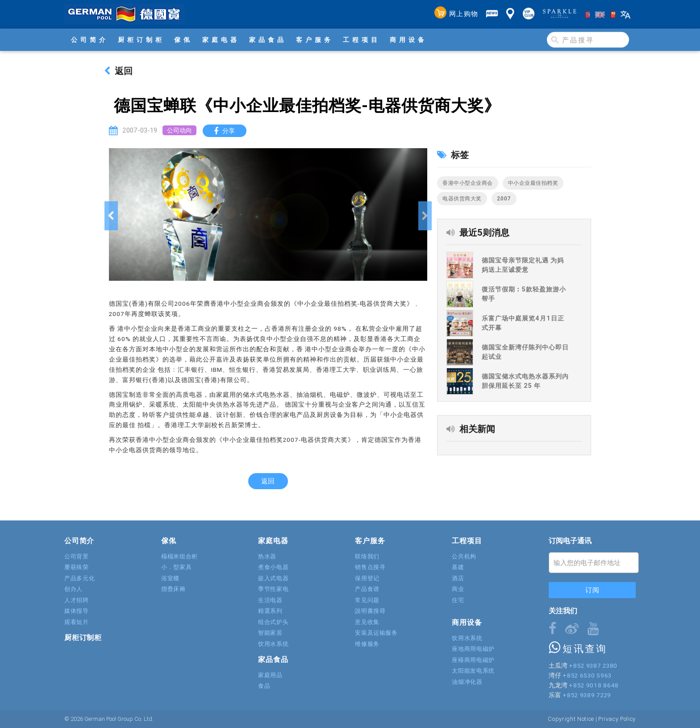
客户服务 (315, 40)
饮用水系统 (273, 644)
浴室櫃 (170, 578)
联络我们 (367, 556)
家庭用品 (270, 675)
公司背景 (77, 556)
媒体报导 (77, 611)
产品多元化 (79, 578)
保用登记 (367, 578)
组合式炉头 (273, 622)
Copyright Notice (571, 719)
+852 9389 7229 (587, 695)
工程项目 (362, 40)
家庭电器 (221, 40)
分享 (227, 131)
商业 (458, 589)
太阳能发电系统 (473, 671)
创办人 (73, 589)
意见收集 (367, 622)
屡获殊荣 (77, 567)
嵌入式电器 (273, 578)
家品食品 (268, 40)
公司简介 (90, 40)
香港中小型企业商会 (468, 183)
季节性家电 (273, 589)
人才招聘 (77, 600)
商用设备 (408, 40)
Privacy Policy (617, 719)
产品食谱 (367, 589)
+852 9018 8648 (594, 685)
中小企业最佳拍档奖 (533, 183)
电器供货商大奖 (462, 198)
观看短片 (77, 622)
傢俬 (183, 40)
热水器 (267, 556)
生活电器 (270, 600)
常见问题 (367, 600)
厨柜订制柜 (141, 40)
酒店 (458, 578)
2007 (504, 198)
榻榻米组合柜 (179, 556)
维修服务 (367, 644)
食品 (264, 686)
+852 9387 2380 (593, 666)
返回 (118, 71)
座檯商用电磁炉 (473, 660)
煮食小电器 (273, 567)
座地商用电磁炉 (473, 649)
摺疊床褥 (173, 589)
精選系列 (270, 611)
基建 (458, 567)
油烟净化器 (467, 682)
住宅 (458, 600)
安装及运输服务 (376, 633)
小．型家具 (176, 567)
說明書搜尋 (370, 611)
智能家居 (270, 633)
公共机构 (464, 556)
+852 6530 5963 (587, 675)
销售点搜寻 (370, 567)
